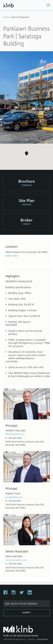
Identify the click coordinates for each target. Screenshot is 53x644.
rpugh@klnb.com (14, 497)
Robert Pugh (13, 494)
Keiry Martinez (14, 557)
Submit (27, 613)
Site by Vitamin (43, 639)
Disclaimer (32, 639)
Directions (12, 256)
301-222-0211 (15, 501)
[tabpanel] (26, 97)
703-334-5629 (15, 564)
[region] (26, 156)
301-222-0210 (15, 438)
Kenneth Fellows (16, 431)
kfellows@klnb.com (15, 434)
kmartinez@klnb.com (16, 560)
